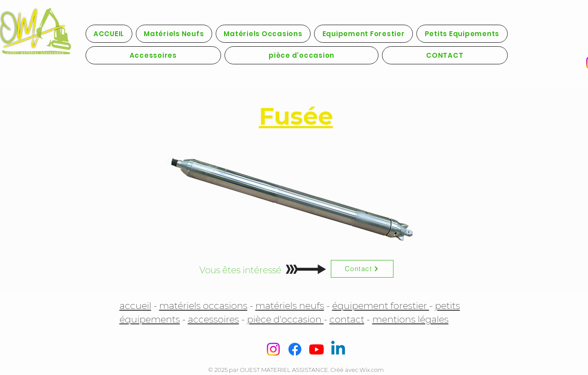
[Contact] (362, 269)
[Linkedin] (338, 349)
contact (347, 319)
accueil (135, 306)
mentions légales (410, 319)
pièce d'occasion (285, 319)
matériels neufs (290, 306)
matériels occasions (203, 306)
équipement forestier (381, 306)
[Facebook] (295, 349)
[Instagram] (273, 349)
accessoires (213, 319)
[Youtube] (316, 349)
